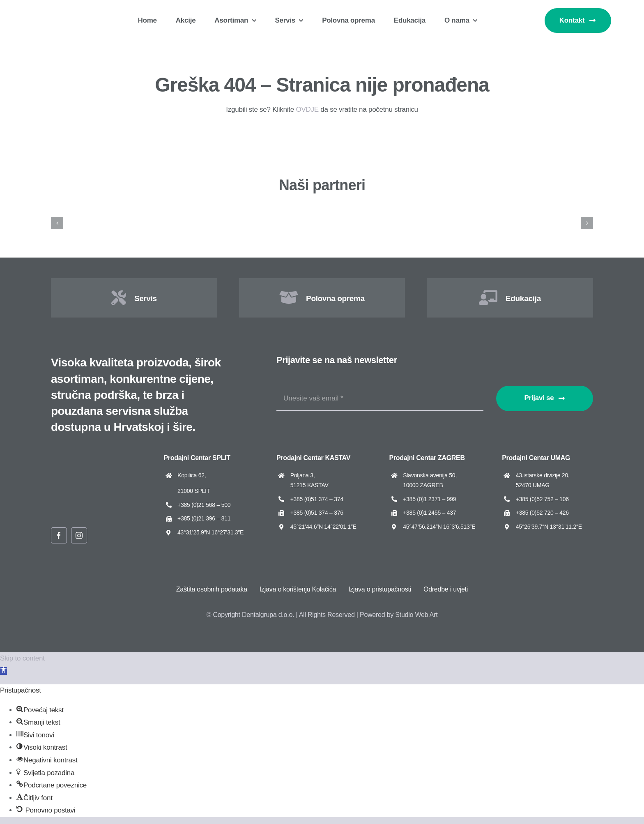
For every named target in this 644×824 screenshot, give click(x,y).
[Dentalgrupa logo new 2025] (62, 11)
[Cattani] (462, 211)
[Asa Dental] (275, 211)
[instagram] (79, 535)
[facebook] (59, 535)
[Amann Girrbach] (89, 211)
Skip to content (22, 658)
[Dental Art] (555, 211)
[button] (3, 671)
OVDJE (307, 109)
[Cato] (369, 211)
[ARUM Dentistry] (183, 211)
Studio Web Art (416, 615)
